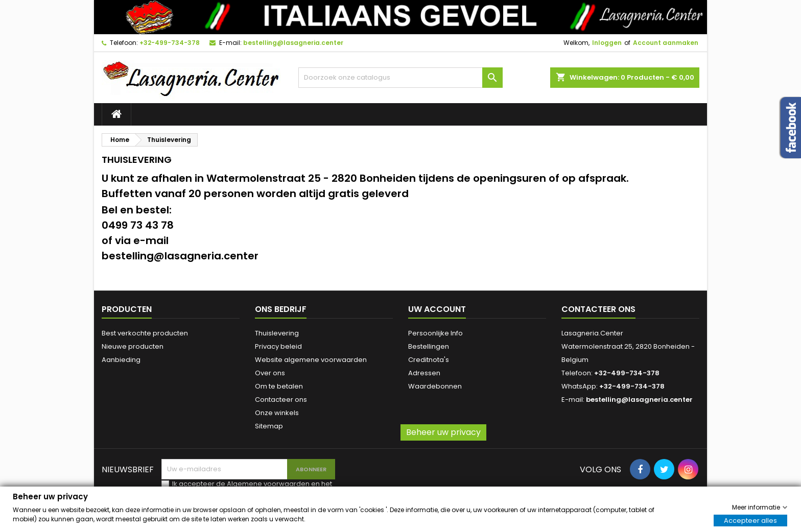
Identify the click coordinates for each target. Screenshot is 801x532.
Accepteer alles (750, 520)
